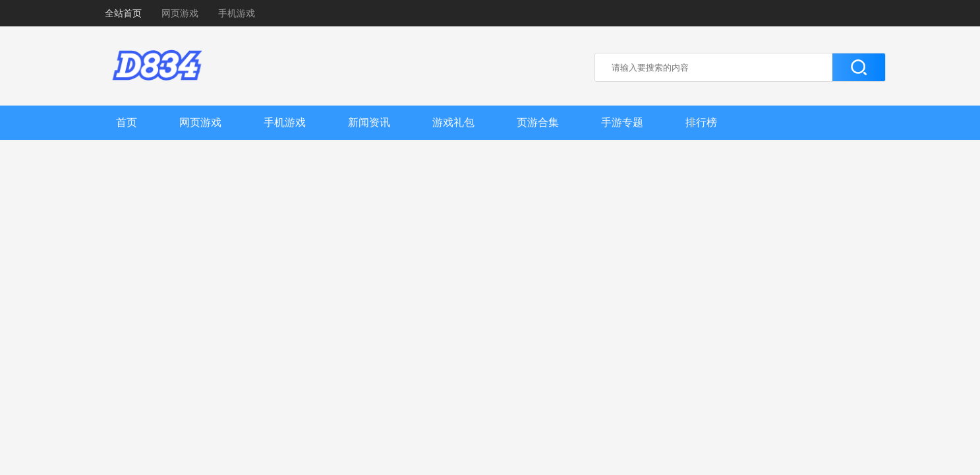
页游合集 (538, 122)
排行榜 (701, 122)
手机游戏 (237, 13)
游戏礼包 (453, 122)
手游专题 (622, 122)
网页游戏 (180, 13)
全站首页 (123, 13)
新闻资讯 (369, 122)
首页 (127, 122)
